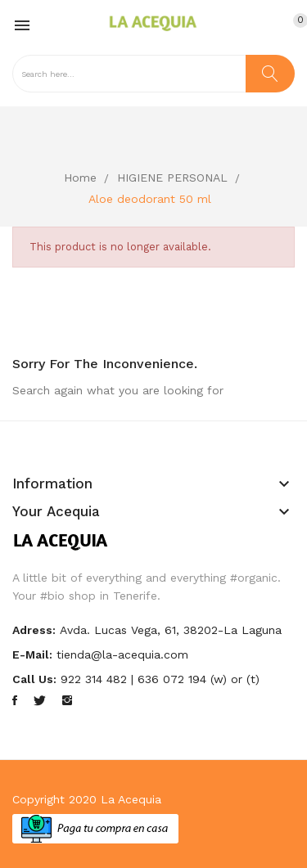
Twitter (40, 700)
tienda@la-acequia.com (122, 654)
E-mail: (32, 654)
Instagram (67, 700)
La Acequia (131, 799)
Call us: (34, 679)
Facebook (15, 700)
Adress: (34, 630)
